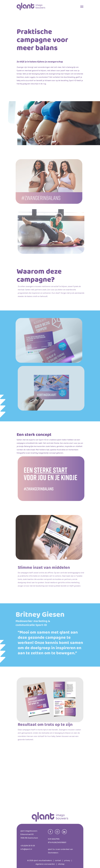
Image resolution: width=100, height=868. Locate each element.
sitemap (61, 864)
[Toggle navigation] (82, 6)
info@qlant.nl (26, 849)
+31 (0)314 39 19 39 (28, 846)
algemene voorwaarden (45, 864)
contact (58, 861)
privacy (67, 861)
